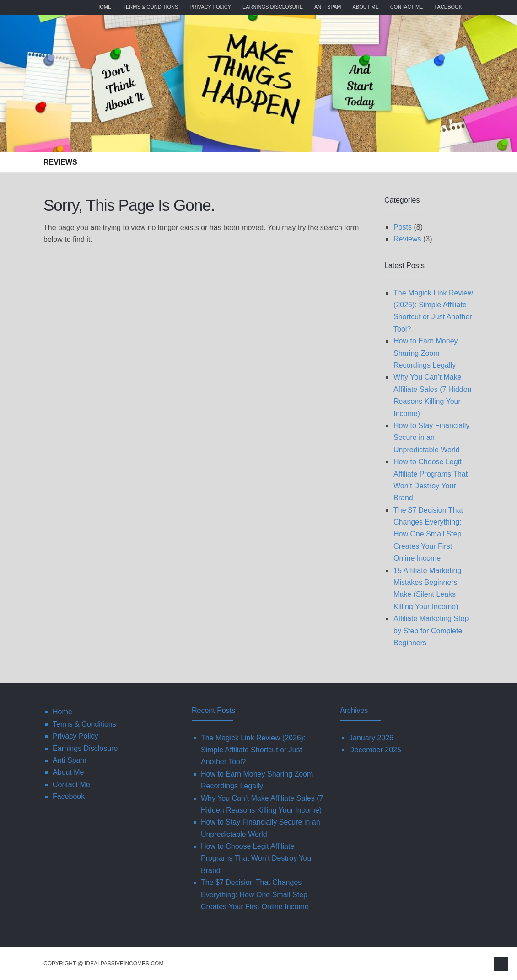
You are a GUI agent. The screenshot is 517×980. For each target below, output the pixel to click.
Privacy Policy (210, 7)
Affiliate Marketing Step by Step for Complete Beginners (431, 631)
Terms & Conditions (150, 7)
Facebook (448, 7)
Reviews (60, 162)
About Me (365, 7)
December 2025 (375, 750)
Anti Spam (328, 7)
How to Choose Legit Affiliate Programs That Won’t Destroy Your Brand (257, 858)
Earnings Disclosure (273, 7)
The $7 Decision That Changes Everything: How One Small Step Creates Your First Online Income (428, 534)
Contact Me (407, 7)
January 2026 (371, 738)
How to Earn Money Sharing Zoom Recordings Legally (426, 353)
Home (104, 7)
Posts (403, 227)
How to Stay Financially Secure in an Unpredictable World (431, 438)
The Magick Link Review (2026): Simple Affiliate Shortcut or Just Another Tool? (253, 750)
